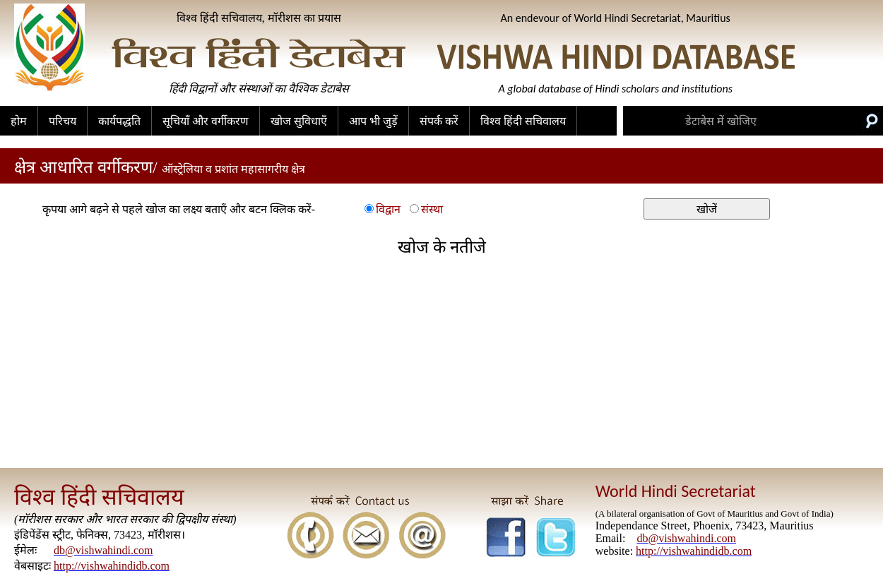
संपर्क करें (439, 121)
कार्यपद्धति (119, 121)
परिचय (63, 121)
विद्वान (388, 209)
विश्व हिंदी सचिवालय (523, 121)
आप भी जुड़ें (373, 121)
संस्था (432, 209)
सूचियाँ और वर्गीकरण (206, 121)
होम (19, 121)
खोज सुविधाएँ (299, 121)
